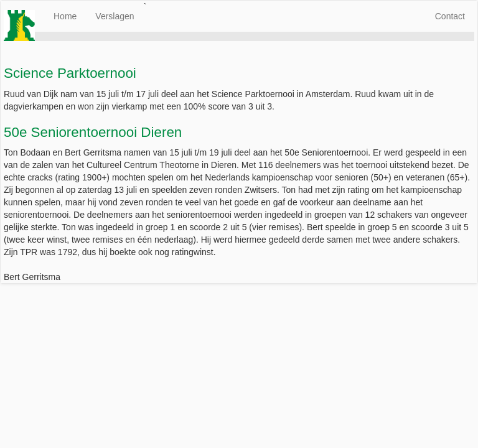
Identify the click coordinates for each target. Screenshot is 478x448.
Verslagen (115, 16)
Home (65, 16)
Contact (450, 16)
